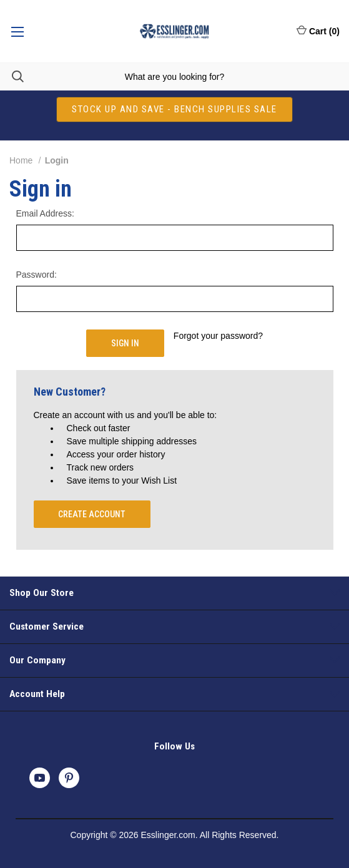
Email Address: (45, 213)
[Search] (12, 76)
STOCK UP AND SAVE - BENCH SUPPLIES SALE (174, 109)
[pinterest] (69, 778)
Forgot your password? (218, 336)
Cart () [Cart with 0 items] (318, 31)
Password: (37, 275)
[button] (174, 110)
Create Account (92, 514)
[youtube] (40, 778)
